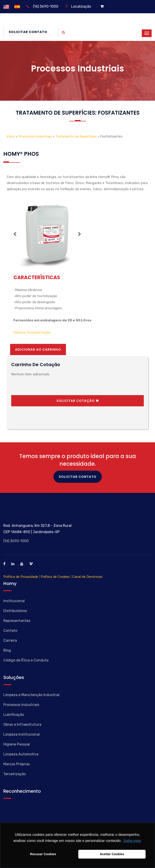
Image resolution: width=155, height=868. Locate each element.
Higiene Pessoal (17, 744)
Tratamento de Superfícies (76, 136)
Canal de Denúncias (87, 577)
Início (11, 136)
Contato (10, 631)
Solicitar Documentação (32, 332)
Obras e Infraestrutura (22, 724)
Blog (7, 650)
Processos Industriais (35, 136)
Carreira (10, 640)
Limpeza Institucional (22, 734)
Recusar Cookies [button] (43, 854)
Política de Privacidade (21, 577)
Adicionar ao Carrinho (38, 349)
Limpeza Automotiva (21, 754)
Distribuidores (15, 611)
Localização (78, 6)
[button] (15, 234)
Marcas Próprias (17, 764)
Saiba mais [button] (132, 841)
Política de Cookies (55, 577)
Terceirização (15, 774)
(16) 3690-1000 (42, 6)
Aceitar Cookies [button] (112, 854)
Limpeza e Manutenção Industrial (31, 695)
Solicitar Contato (31, 32)
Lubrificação (14, 715)
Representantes (17, 621)
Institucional (14, 601)
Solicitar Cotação (78, 401)
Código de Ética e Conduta (26, 660)
